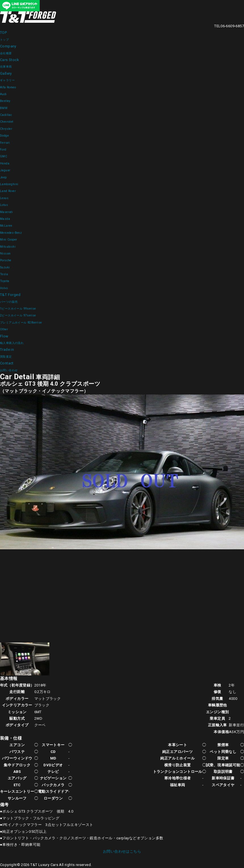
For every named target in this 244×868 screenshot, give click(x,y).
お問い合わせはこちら (122, 851)
